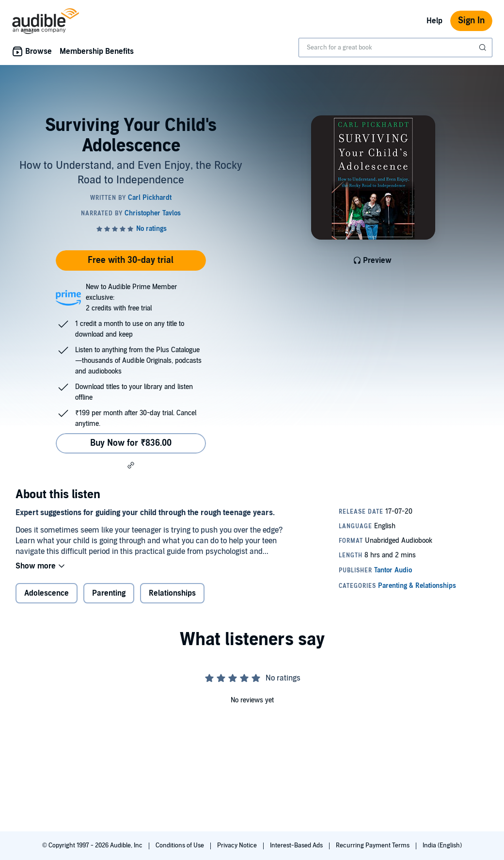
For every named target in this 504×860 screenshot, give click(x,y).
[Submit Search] (484, 48)
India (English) (442, 845)
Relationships (172, 593)
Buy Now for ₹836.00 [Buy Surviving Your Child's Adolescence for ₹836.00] (131, 443)
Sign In (471, 21)
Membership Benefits (97, 51)
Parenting (109, 593)
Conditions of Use (181, 845)
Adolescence (47, 593)
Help (434, 21)
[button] (131, 465)
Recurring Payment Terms (373, 845)
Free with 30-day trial (131, 260)
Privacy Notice (238, 845)
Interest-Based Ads (297, 845)
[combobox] (395, 48)
